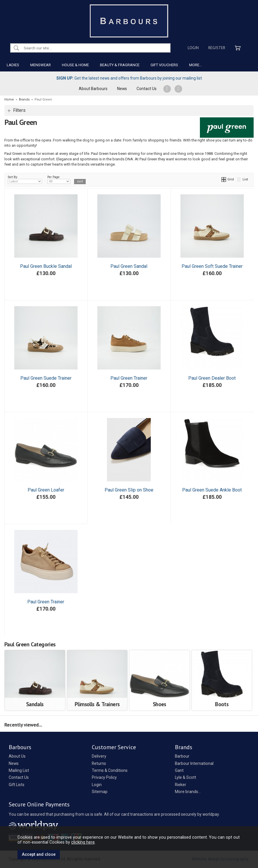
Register (217, 48)
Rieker (181, 785)
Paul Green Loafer (46, 490)
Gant (179, 770)
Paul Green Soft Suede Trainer (212, 266)
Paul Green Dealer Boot (212, 378)
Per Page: (59, 180)
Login (193, 48)
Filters (19, 110)
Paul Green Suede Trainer (46, 378)
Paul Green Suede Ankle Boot (212, 490)
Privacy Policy (104, 777)
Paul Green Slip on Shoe (129, 490)
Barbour (182, 756)
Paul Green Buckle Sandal (46, 266)
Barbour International (194, 763)
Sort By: (25, 180)
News (122, 89)
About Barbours (93, 89)
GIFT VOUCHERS (164, 65)
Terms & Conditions (110, 770)
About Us (17, 756)
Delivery (99, 756)
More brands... (188, 792)
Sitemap (100, 792)
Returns (99, 763)
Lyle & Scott (186, 777)
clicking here (83, 842)
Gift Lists (17, 785)
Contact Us (147, 89)
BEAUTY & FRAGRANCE (120, 65)
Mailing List (19, 770)
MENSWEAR (41, 65)
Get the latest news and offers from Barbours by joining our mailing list (129, 78)
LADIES (13, 65)
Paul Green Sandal (129, 266)
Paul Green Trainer (129, 378)
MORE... (196, 65)
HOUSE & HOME (75, 65)
